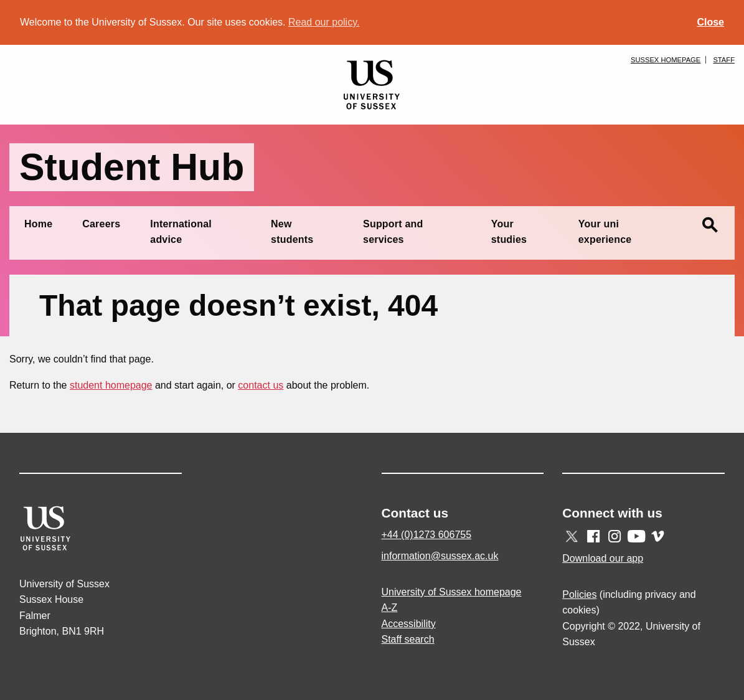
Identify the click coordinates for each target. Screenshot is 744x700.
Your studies (509, 232)
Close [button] (710, 22)
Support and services (393, 232)
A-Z (390, 608)
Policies (579, 594)
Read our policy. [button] (324, 22)
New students (292, 232)
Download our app (603, 558)
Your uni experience (605, 232)
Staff (724, 60)
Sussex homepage (666, 60)
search (710, 225)
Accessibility (409, 624)
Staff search (408, 639)
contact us (261, 385)
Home (38, 224)
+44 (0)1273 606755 (427, 535)
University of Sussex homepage (452, 592)
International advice (181, 232)
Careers (101, 224)
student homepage (111, 385)
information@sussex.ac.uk (440, 556)
